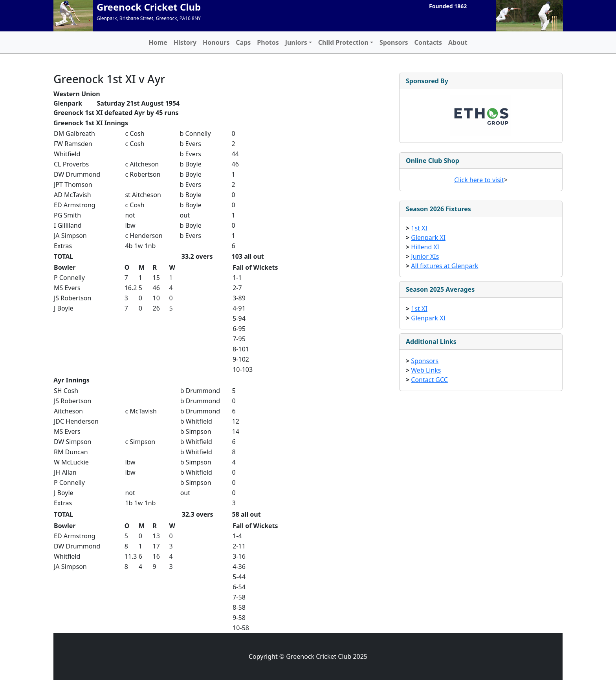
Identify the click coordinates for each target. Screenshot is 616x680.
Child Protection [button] (343, 42)
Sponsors (394, 42)
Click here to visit (479, 180)
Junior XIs (425, 256)
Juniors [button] (296, 42)
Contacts (428, 42)
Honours (216, 42)
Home (158, 42)
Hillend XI (425, 247)
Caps (243, 42)
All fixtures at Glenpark (445, 266)
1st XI (419, 228)
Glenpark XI (428, 238)
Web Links (426, 370)
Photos (268, 42)
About (458, 42)
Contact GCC (429, 380)
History (185, 42)
